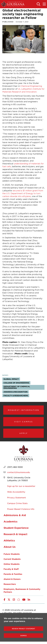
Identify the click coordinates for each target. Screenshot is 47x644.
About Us (10, 547)
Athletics (9, 540)
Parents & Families (13, 574)
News (5, 375)
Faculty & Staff (11, 569)
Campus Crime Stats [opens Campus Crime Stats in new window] (17, 503)
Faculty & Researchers (16, 396)
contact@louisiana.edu (19, 472)
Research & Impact (15, 534)
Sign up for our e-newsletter (21, 486)
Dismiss (23, 636)
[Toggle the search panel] (39, 4)
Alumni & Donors (12, 579)
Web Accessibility (16, 492)
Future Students (12, 554)
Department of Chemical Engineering (17, 387)
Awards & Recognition (16, 392)
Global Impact (11, 379)
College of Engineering (16, 383)
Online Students (12, 564)
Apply (24, 433)
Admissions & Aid (15, 515)
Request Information (24, 410)
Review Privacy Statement (23, 629)
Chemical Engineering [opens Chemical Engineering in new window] (31, 86)
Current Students (12, 559)
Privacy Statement (17, 497)
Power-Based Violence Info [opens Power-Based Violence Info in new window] (21, 509)
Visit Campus (23, 422)
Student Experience (16, 528)
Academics (11, 521)
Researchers (10, 584)
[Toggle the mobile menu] (44, 4)
